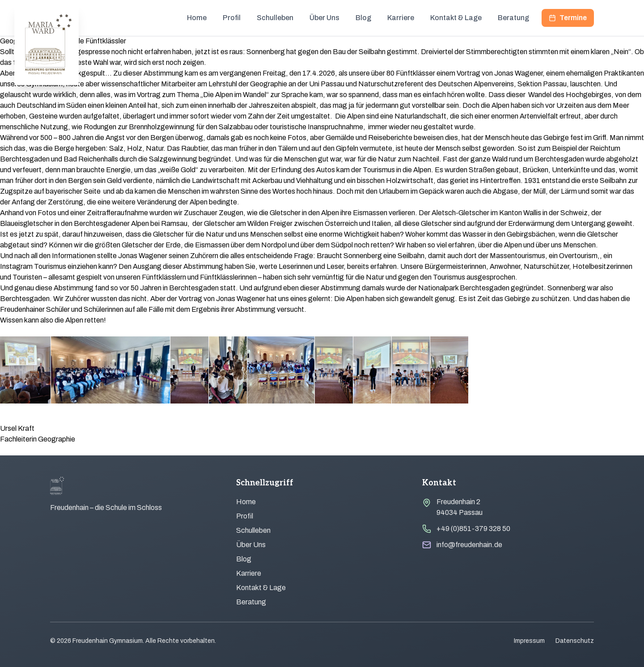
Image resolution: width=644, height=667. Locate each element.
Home (197, 18)
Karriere (401, 18)
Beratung (513, 18)
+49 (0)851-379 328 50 (473, 529)
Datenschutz (575, 641)
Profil (232, 18)
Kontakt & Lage (456, 18)
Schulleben (275, 18)
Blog (363, 18)
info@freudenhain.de (469, 545)
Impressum (529, 641)
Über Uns (324, 18)
